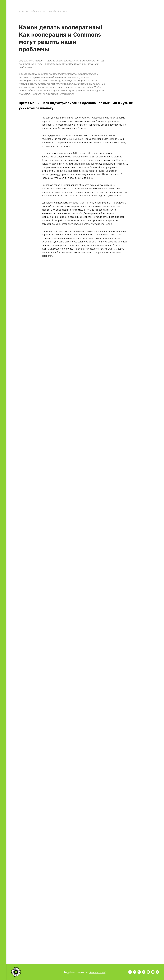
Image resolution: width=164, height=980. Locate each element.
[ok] (144, 973)
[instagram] (148, 973)
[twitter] (135, 973)
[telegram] (157, 973)
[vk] (139, 973)
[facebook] (130, 973)
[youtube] (153, 973)
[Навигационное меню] (3, 3)
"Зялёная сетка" (97, 972)
